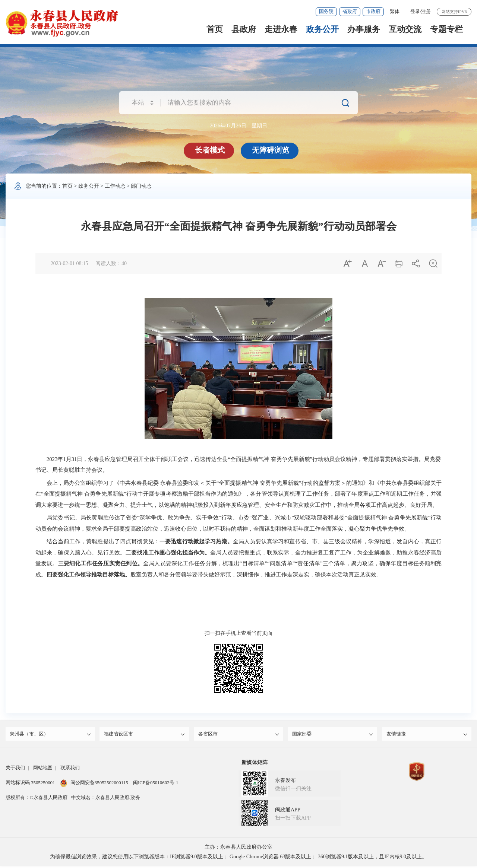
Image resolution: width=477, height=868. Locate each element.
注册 (426, 11)
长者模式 (211, 150)
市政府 (373, 11)
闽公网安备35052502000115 (94, 784)
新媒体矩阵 (255, 764)
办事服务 (364, 29)
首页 (215, 29)
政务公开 (322, 29)
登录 (415, 11)
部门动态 (141, 186)
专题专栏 (446, 29)
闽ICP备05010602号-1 (156, 784)
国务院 (326, 11)
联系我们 (70, 770)
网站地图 (43, 770)
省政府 (350, 11)
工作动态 (115, 186)
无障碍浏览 (271, 150)
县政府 (244, 29)
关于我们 (15, 770)
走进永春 (281, 29)
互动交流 (405, 29)
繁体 (395, 11)
